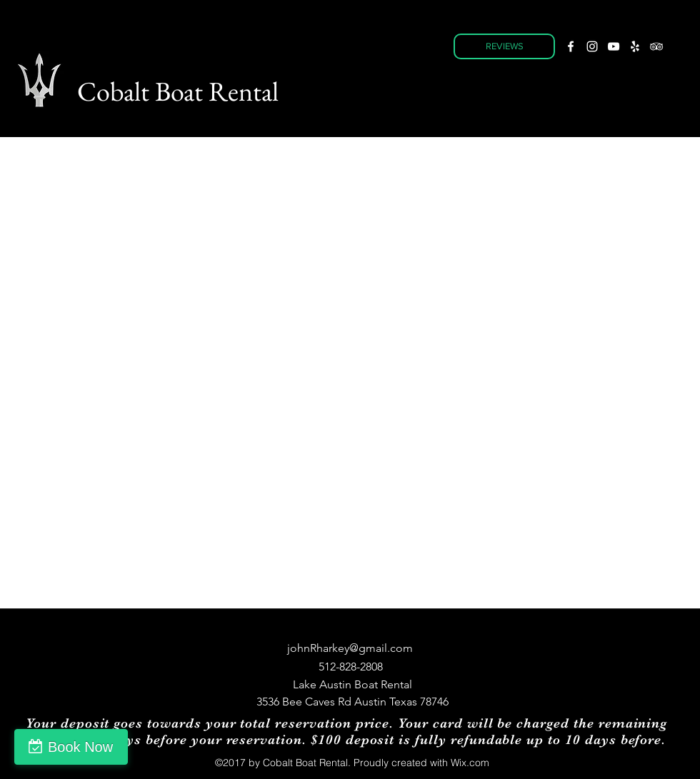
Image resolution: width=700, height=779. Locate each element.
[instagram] (592, 46)
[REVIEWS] (504, 46)
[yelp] (635, 46)
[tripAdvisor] (656, 46)
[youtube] (614, 46)
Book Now (80, 747)
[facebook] (571, 46)
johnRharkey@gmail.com (350, 648)
